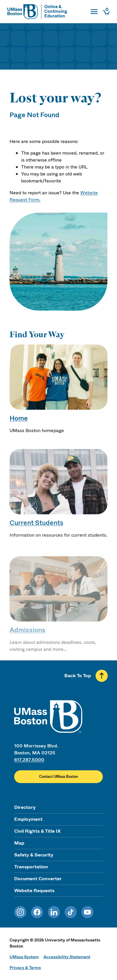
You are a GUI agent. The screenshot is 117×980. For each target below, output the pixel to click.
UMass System (24, 957)
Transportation (31, 867)
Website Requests (34, 891)
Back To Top (78, 676)
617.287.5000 (29, 760)
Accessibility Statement (67, 957)
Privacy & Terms (25, 968)
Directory (25, 807)
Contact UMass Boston (58, 777)
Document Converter (38, 879)
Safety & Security (34, 855)
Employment (28, 819)
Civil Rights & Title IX (37, 831)
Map (19, 843)
